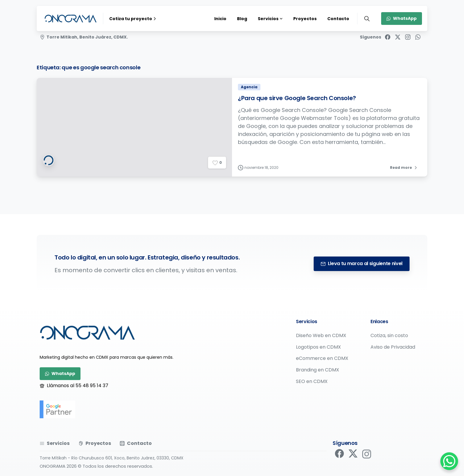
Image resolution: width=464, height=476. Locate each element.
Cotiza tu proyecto (133, 19)
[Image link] (87, 333)
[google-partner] (57, 409)
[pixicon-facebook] (339, 456)
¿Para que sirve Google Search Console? (297, 100)
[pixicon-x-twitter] (353, 458)
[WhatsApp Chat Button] (449, 461)
